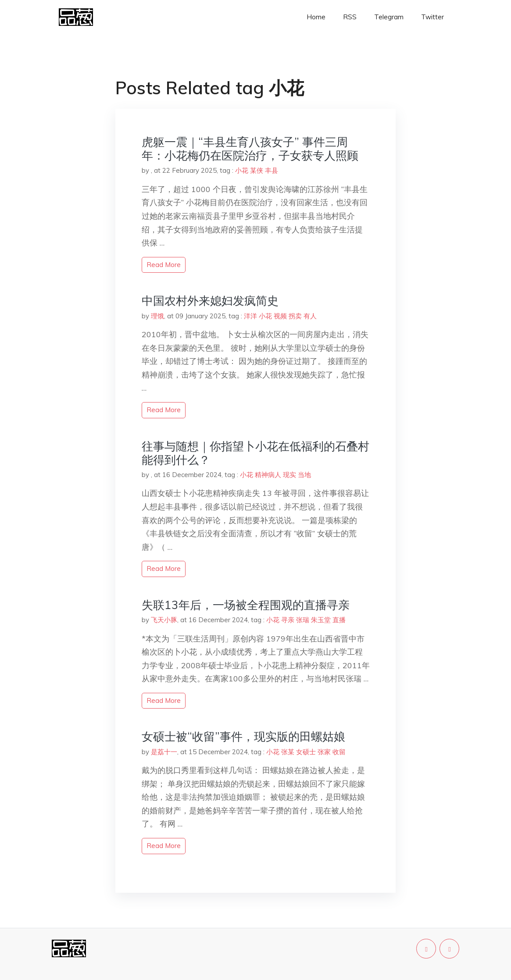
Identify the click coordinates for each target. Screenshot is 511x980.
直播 (339, 620)
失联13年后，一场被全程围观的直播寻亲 (246, 605)
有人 (310, 316)
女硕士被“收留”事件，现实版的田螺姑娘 (243, 736)
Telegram (389, 17)
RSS (350, 17)
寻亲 (288, 620)
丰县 (272, 170)
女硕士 (306, 752)
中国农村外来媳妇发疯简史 (210, 301)
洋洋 (250, 316)
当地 (304, 475)
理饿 (157, 316)
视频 (280, 316)
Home (316, 17)
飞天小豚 (164, 620)
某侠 (257, 170)
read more (164, 265)
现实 (289, 475)
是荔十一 (164, 752)
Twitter (432, 17)
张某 (288, 752)
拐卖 (295, 316)
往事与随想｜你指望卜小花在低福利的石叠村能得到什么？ (256, 453)
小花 (242, 170)
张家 (324, 752)
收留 (339, 752)
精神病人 (268, 475)
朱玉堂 (321, 620)
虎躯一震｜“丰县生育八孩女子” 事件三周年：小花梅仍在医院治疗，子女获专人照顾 (250, 149)
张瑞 (303, 620)
